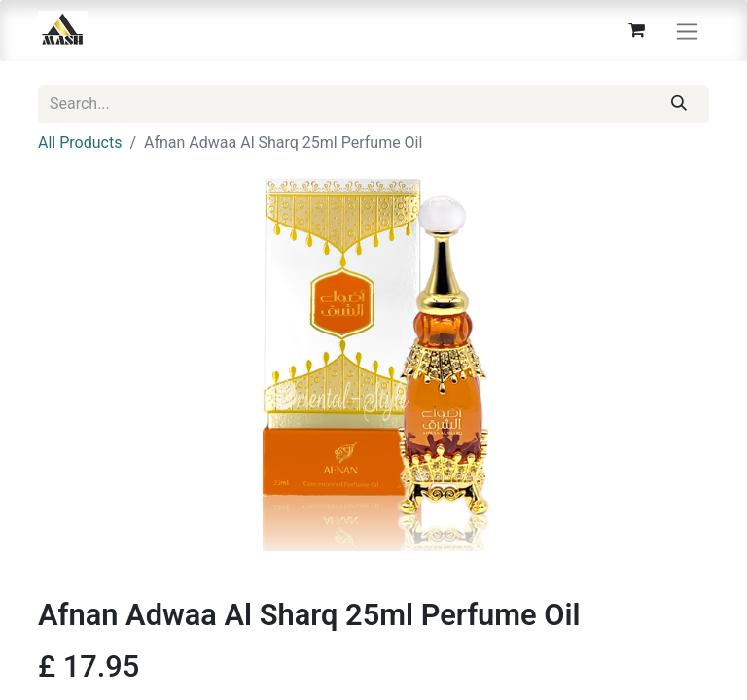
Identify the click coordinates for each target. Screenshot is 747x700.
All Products (80, 142)
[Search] (679, 104)
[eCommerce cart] (636, 30)
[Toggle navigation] (687, 31)
